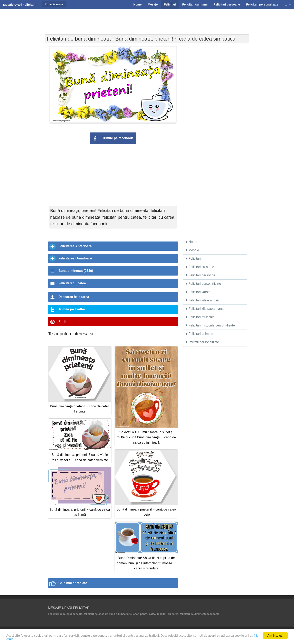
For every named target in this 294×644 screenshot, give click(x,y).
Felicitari (194, 259)
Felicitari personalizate (204, 284)
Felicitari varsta (198, 292)
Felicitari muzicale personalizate (211, 325)
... (286, 4)
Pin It (62, 321)
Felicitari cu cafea (72, 283)
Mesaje (193, 250)
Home (192, 242)
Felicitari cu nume (200, 267)
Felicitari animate (200, 334)
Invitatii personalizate (203, 342)
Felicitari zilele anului (203, 300)
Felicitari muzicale (200, 317)
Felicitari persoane (201, 275)
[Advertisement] (147, 19)
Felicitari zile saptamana (205, 309)
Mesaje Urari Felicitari (19, 5)
